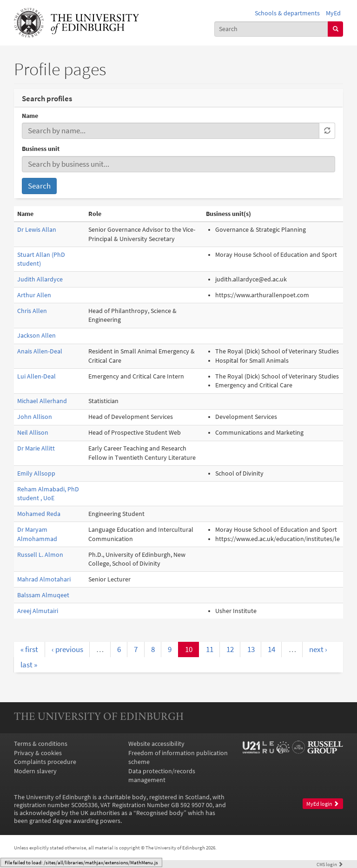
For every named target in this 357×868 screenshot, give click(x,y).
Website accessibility (156, 744)
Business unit (41, 149)
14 (271, 649)
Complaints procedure (45, 762)
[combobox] (271, 29)
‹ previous (67, 649)
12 (230, 649)
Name (30, 116)
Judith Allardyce (40, 279)
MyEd (333, 13)
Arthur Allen (34, 295)
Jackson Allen (36, 336)
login (330, 864)
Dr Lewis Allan (37, 230)
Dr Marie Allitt (36, 448)
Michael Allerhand (42, 401)
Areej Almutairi (38, 611)
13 (251, 649)
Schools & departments (287, 13)
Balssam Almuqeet (43, 595)
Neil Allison (33, 433)
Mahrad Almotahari (44, 579)
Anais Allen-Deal (40, 351)
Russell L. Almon (40, 555)
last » (29, 665)
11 (210, 649)
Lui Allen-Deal (36, 376)
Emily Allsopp (36, 473)
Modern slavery (35, 771)
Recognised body (160, 813)
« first (29, 649)
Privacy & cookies (38, 753)
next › (318, 649)
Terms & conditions (41, 744)
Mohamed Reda (39, 514)
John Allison (35, 417)
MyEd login (323, 804)
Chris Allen (32, 311)
